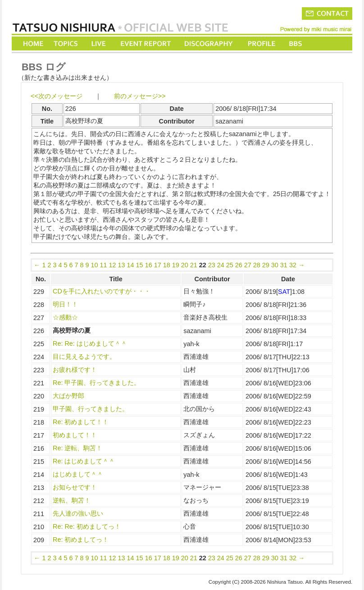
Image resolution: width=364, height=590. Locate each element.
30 (275, 265)
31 (284, 265)
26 (239, 265)
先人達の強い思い (78, 513)
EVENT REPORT (145, 43)
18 (167, 265)
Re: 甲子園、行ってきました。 (96, 383)
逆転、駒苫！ (72, 500)
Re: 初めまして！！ (81, 422)
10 (95, 265)
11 (104, 265)
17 (158, 265)
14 (131, 265)
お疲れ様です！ (75, 370)
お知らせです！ (75, 487)
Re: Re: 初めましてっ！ (87, 526)
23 (212, 265)
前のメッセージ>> (140, 96)
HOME (33, 43)
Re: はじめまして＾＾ (84, 461)
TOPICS (66, 43)
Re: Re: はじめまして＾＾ (90, 343)
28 (257, 265)
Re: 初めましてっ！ (81, 540)
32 (293, 265)
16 (149, 265)
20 (185, 265)
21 (194, 265)
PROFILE (261, 43)
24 (221, 265)
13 (122, 265)
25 (230, 265)
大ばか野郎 (68, 396)
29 (266, 265)
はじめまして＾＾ (78, 474)
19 (176, 265)
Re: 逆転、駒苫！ (77, 448)
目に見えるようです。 (84, 357)
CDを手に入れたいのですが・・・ (102, 291)
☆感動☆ (65, 317)
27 (248, 265)
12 (113, 265)
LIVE (99, 43)
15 (140, 265)
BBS (296, 43)
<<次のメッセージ (57, 96)
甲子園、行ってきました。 (91, 409)
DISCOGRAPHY (208, 43)
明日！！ (65, 304)
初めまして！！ (75, 435)
